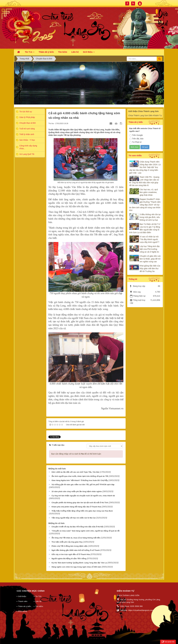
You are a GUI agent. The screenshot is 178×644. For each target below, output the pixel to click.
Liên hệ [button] (75, 52)
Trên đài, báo (136, 139)
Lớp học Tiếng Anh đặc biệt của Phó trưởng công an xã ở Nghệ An (150, 249)
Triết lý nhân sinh (27, 134)
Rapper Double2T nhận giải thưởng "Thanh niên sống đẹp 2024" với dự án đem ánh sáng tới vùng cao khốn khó (145, 205)
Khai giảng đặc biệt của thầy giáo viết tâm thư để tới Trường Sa (150, 268)
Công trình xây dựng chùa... (28, 147)
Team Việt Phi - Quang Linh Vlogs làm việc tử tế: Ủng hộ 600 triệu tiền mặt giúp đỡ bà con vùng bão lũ (144, 181)
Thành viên (23, 598)
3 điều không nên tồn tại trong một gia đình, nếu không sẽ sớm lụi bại (150, 217)
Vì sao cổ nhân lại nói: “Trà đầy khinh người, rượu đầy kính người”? (150, 239)
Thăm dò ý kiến (25, 603)
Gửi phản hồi (168, 642)
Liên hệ (38, 598)
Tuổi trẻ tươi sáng (27, 129)
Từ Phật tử (135, 142)
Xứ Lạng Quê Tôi (27, 154)
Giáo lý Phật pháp (27, 117)
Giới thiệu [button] (89, 53)
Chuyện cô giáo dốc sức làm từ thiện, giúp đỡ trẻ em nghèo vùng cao (150, 259)
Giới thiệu (22, 593)
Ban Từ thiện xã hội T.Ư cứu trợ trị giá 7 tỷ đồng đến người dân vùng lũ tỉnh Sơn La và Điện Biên (145, 228)
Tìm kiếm (39, 603)
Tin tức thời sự (26, 112)
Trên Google (136, 135)
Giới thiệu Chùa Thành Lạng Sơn (144, 111)
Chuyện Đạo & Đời (28, 123)
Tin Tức (38, 593)
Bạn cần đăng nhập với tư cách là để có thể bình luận (76, 450)
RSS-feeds (23, 608)
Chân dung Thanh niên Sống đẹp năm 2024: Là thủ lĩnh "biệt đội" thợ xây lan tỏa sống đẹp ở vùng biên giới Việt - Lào (145, 167)
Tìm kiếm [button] (63, 52)
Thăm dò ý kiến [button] (46, 52)
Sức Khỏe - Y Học (27, 140)
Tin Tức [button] (30, 53)
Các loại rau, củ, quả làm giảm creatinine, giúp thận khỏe (149, 192)
